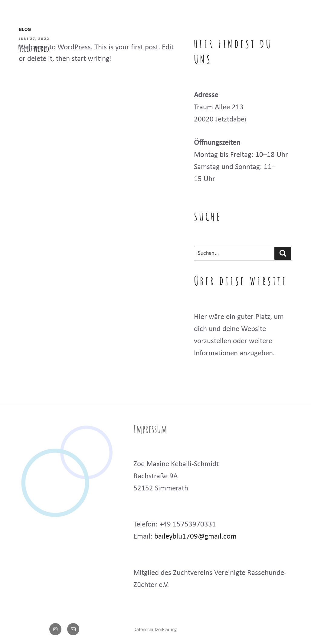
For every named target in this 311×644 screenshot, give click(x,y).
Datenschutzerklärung (155, 629)
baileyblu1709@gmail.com (195, 536)
